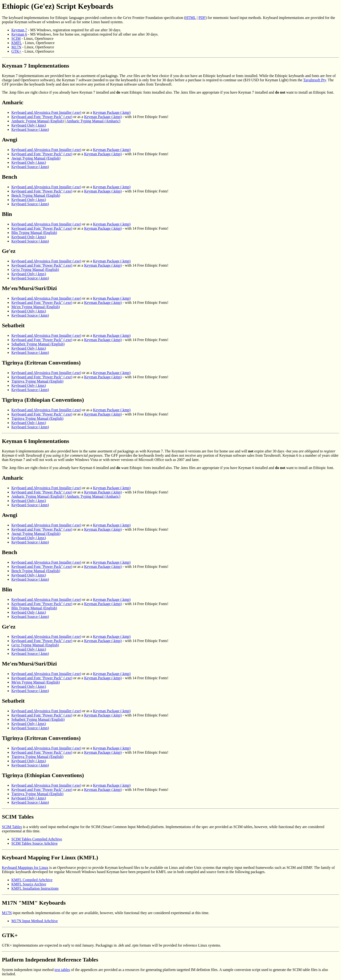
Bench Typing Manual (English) (36, 195)
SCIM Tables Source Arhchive (34, 843)
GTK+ (16, 51)
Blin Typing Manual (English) (34, 233)
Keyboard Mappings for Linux (25, 868)
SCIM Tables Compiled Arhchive (37, 839)
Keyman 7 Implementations (36, 66)
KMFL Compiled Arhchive (32, 880)
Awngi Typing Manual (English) (36, 158)
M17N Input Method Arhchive (35, 921)
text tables (62, 970)
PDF (202, 18)
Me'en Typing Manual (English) (36, 307)
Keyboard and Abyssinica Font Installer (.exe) (46, 112)
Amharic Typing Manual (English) (38, 121)
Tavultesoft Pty (314, 80)
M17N (16, 47)
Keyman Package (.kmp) (112, 112)
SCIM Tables (18, 817)
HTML (191, 18)
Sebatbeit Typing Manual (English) (38, 344)
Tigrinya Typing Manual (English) (37, 381)
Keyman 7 (19, 30)
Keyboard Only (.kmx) (29, 125)
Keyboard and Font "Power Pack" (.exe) (42, 117)
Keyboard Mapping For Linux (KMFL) (50, 857)
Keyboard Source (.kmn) (30, 130)
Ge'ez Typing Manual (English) (35, 270)
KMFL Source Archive (29, 884)
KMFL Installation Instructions (35, 888)
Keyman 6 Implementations (36, 441)
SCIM (16, 39)
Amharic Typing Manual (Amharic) (93, 121)
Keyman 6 (19, 34)
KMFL (17, 43)
